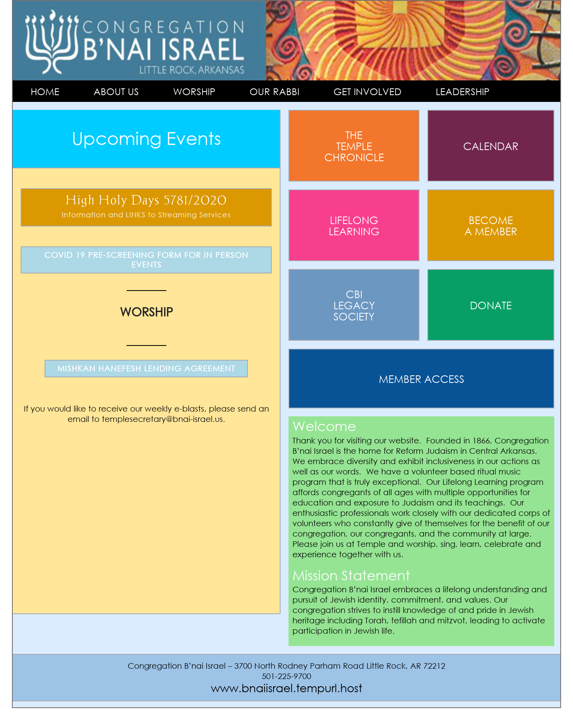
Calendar (491, 146)
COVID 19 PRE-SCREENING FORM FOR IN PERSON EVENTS (146, 260)
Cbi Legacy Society (354, 305)
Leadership (463, 91)
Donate (491, 305)
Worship (194, 91)
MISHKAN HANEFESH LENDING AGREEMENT (146, 368)
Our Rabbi (274, 91)
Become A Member (491, 225)
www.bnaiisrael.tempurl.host (286, 687)
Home (45, 91)
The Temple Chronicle (354, 146)
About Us (116, 91)
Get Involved (367, 91)
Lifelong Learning (354, 225)
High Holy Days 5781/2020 (146, 207)
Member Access (422, 379)
